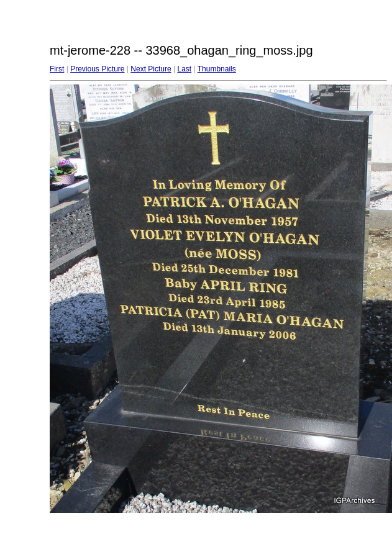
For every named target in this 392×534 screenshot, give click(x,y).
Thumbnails (217, 69)
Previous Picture (97, 69)
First (57, 69)
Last (184, 69)
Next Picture (151, 69)
